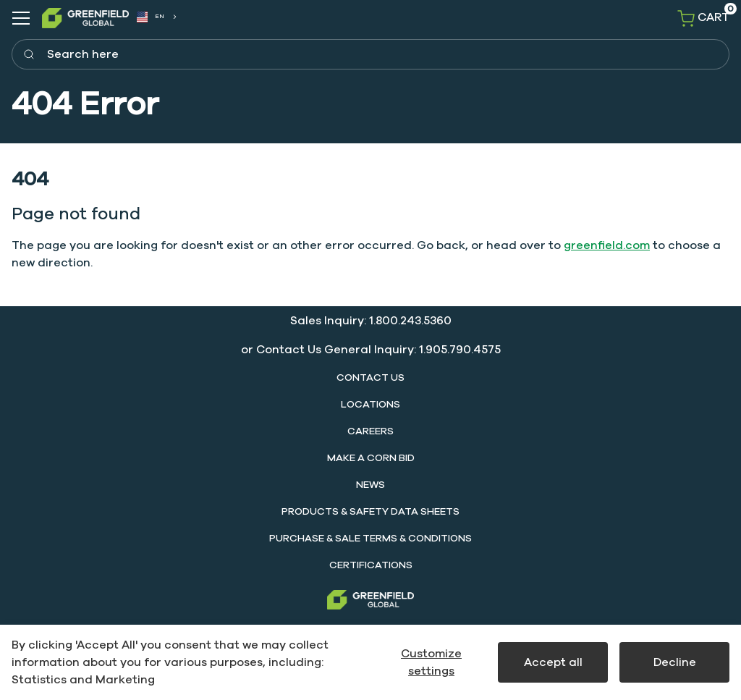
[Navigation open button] (21, 18)
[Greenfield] (370, 600)
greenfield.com (607, 245)
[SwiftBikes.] (85, 18)
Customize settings (431, 662)
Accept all (553, 662)
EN (151, 17)
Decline (675, 662)
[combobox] (156, 17)
